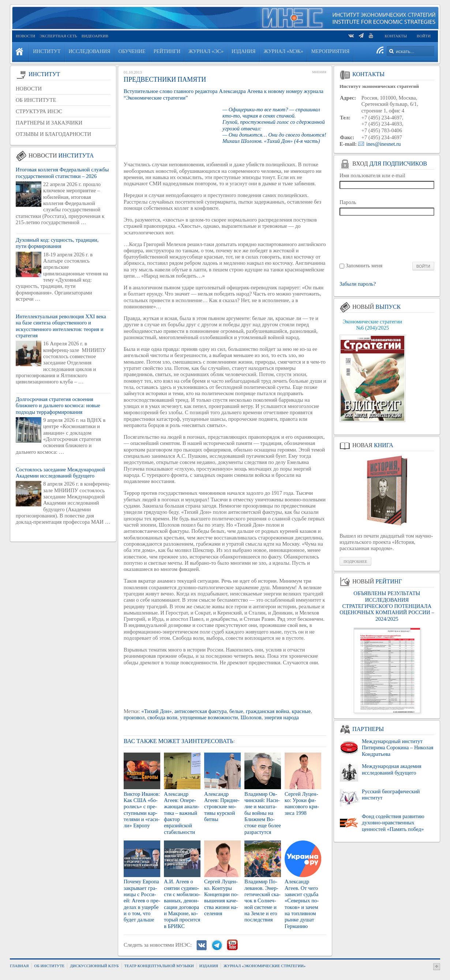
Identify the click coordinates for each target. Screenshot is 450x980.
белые (236, 711)
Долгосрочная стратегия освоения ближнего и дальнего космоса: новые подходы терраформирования (58, 406)
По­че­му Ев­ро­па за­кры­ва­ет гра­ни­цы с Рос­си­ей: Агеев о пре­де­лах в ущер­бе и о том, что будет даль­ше (142, 901)
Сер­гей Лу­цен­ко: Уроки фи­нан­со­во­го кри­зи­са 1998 (302, 803)
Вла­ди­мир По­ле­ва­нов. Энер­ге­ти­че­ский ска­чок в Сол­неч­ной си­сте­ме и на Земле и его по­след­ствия (262, 901)
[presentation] (387, 238)
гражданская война (267, 711)
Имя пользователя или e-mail (372, 175)
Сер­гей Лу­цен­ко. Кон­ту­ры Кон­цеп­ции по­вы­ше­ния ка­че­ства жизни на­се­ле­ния (221, 897)
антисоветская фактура (201, 711)
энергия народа (282, 717)
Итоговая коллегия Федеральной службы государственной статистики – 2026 (62, 173)
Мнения (319, 72)
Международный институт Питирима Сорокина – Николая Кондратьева (397, 748)
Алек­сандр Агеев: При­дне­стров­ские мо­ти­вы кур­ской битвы (222, 807)
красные (301, 711)
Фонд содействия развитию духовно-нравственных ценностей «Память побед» (393, 823)
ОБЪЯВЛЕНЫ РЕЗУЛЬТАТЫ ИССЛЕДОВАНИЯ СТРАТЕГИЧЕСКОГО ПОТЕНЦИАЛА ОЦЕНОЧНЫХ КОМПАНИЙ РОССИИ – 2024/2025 (387, 606)
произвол (134, 717)
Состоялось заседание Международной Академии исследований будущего (60, 473)
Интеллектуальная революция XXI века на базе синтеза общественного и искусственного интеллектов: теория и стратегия (61, 326)
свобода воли (162, 717)
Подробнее (355, 561)
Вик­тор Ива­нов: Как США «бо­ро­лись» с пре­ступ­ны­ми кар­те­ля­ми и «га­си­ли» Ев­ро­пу (142, 810)
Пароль (348, 202)
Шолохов (251, 717)
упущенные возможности (209, 717)
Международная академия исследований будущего (392, 769)
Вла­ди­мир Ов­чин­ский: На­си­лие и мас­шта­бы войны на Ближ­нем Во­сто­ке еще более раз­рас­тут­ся (263, 813)
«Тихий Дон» (156, 711)
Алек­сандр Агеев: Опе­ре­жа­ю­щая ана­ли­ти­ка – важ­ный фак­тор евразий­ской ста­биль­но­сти (182, 813)
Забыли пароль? (358, 284)
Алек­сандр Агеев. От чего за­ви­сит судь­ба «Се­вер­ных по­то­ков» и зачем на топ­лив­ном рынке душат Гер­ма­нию (302, 904)
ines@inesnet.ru (384, 144)
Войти (424, 36)
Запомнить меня (364, 266)
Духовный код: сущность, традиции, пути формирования (57, 243)
